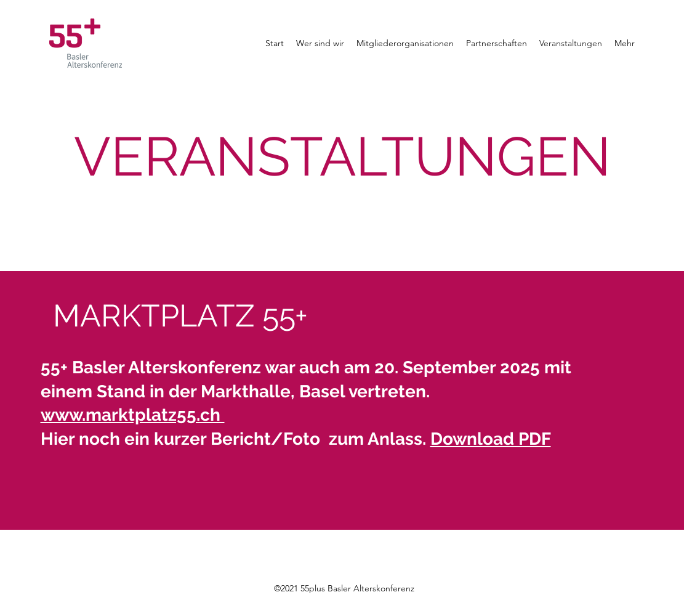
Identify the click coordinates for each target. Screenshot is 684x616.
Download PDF (491, 439)
